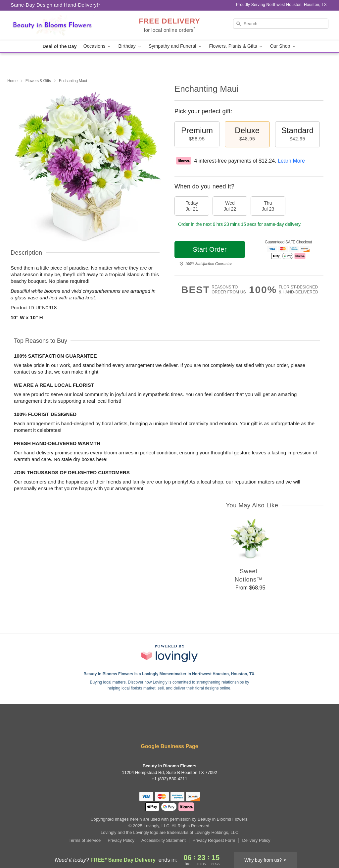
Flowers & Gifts (38, 81)
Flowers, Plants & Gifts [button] (236, 46)
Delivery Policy (256, 840)
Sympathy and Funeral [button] (176, 46)
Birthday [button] (130, 46)
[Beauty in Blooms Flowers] (58, 26)
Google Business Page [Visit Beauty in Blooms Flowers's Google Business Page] (169, 746)
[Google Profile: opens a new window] (169, 729)
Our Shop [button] (283, 46)
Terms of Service (85, 840)
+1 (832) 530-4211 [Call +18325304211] (169, 779)
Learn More (291, 161)
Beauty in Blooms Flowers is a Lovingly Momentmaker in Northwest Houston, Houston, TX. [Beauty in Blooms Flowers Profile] (169, 674)
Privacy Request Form (214, 840)
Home (12, 81)
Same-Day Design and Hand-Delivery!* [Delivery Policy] (55, 5)
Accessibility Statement (164, 840)
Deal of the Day (59, 46)
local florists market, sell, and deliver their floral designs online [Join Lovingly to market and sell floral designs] (176, 688)
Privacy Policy (121, 840)
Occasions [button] (98, 46)
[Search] (281, 24)
